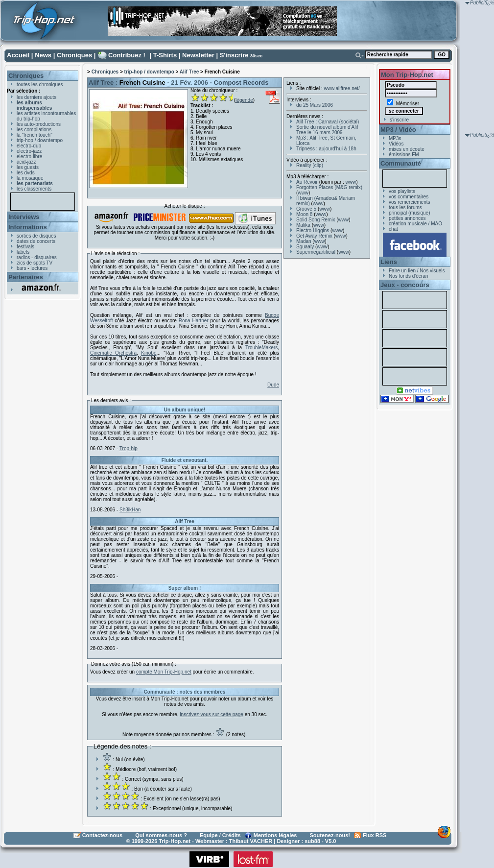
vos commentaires (409, 197)
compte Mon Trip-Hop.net (164, 672)
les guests (28, 167)
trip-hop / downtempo (40, 140)
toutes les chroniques (40, 84)
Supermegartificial (316, 252)
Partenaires (26, 277)
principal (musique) (409, 213)
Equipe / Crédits (220, 835)
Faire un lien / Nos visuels (417, 271)
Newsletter (198, 55)
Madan (304, 241)
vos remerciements (409, 202)
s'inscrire (399, 120)
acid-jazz (26, 162)
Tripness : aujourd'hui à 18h (326, 149)
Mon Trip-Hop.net (407, 75)
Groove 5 (306, 209)
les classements (34, 189)
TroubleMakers (261, 348)
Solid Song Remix (316, 220)
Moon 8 (304, 214)
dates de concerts (36, 241)
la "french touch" (35, 135)
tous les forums (405, 207)
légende (244, 100)
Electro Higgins (313, 230)
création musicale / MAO (415, 224)
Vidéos (396, 144)
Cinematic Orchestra (113, 353)
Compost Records (241, 83)
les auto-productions (39, 124)
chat (393, 229)
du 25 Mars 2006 (315, 105)
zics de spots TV (35, 263)
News (43, 55)
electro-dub (29, 146)
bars (21, 268)
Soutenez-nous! (330, 835)
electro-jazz (29, 151)
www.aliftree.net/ (342, 88)
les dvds (26, 173)
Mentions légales (275, 835)
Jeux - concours (405, 285)
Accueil (18, 55)
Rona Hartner (194, 321)
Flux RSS (375, 835)
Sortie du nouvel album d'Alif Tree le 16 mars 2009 (327, 130)
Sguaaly (305, 247)
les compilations (34, 130)
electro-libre (29, 157)
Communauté (401, 163)
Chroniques (74, 55)
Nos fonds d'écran (408, 276)
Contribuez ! (127, 55)
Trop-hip (129, 448)
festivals (25, 247)
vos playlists (402, 191)
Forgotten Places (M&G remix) (329, 187)
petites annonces (407, 218)
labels (23, 252)
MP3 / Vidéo (398, 130)
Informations (28, 227)
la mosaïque (30, 178)
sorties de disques (36, 236)
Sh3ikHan (130, 510)
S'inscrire (234, 55)
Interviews (24, 217)
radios (23, 257)
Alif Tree (189, 72)
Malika (303, 225)
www (351, 182)
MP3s (395, 138)
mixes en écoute (407, 149)
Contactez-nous (103, 835)
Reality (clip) (310, 165)
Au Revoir (307, 182)
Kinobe (149, 353)
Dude (273, 385)
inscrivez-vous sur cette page (212, 714)
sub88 (312, 841)
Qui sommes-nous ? (161, 835)
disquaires (46, 257)
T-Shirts (165, 55)
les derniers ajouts (36, 97)
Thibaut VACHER (251, 841)
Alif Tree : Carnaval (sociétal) (328, 122)
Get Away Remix (314, 236)
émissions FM (404, 155)
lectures (39, 268)
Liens (389, 262)
